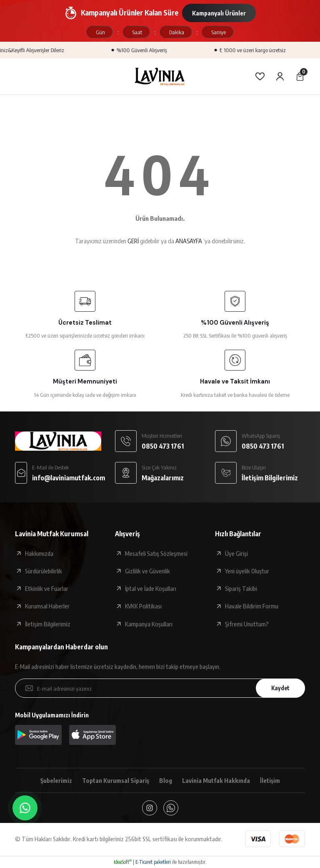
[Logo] (160, 76)
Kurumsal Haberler (47, 606)
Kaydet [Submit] (280, 688)
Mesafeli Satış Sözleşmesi (156, 553)
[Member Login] (280, 76)
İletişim (270, 780)
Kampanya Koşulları (149, 624)
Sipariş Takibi (241, 588)
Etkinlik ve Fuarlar (47, 588)
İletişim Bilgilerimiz (48, 624)
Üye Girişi (236, 553)
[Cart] (300, 76)
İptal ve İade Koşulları (151, 588)
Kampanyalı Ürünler (219, 13)
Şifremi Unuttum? (247, 624)
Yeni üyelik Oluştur (247, 571)
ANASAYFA (189, 241)
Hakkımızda (39, 553)
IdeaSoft (123, 862)
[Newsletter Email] (160, 688)
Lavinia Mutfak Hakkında (216, 780)
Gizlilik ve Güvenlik (147, 571)
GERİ (133, 241)
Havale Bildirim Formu (252, 606)
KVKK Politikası (143, 606)
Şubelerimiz (56, 780)
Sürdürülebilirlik (44, 571)
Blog (166, 780)
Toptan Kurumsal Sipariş (116, 780)
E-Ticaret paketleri (153, 862)
